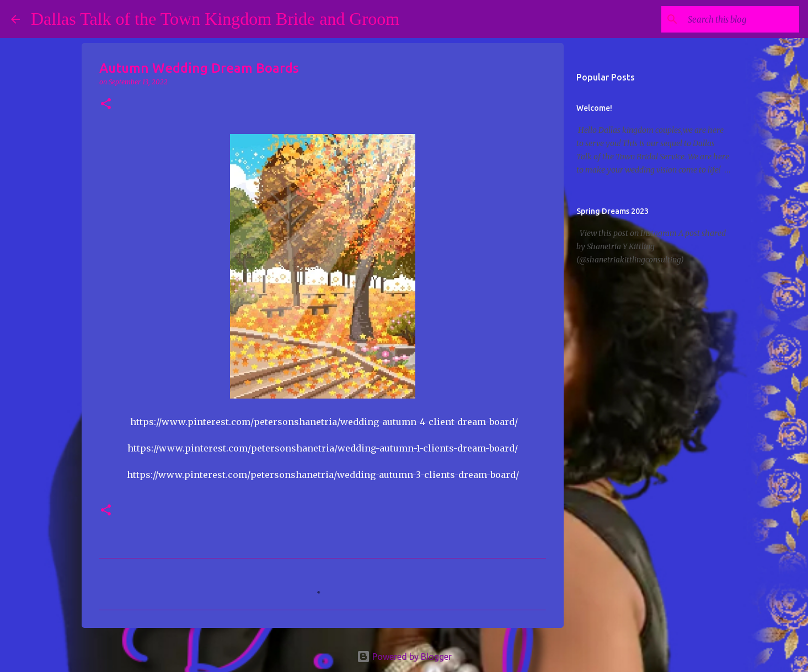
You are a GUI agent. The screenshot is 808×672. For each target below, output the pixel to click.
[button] (106, 104)
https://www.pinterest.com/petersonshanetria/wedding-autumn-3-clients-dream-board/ (323, 475)
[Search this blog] (741, 19)
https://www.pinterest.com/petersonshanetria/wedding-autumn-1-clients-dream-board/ (323, 448)
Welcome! (594, 108)
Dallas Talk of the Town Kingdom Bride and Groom (215, 19)
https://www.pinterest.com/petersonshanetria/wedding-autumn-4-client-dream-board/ (324, 422)
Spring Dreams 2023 (612, 211)
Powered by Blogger (404, 657)
